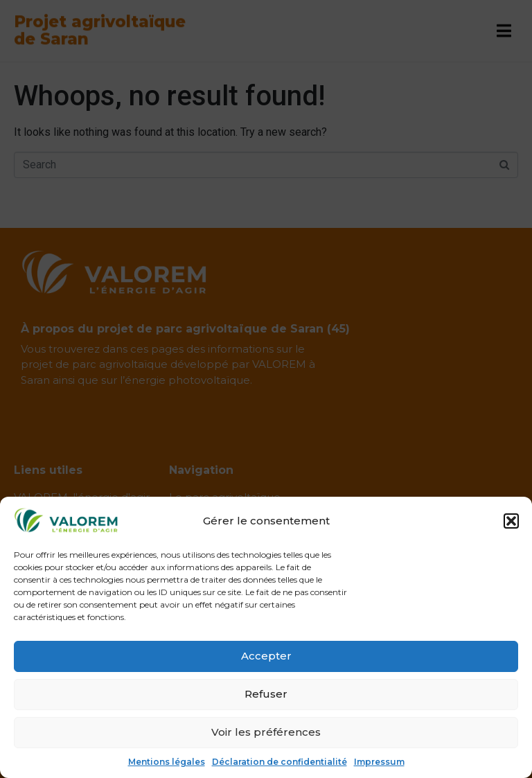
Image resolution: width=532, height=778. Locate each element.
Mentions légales (167, 762)
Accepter (266, 656)
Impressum (379, 762)
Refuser (266, 694)
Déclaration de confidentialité (280, 762)
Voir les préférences (266, 732)
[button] (511, 521)
